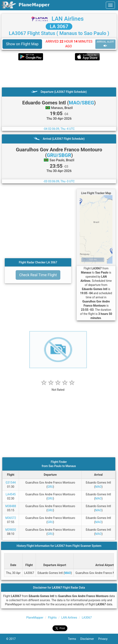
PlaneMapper (35, 618)
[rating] (58, 388)
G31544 (11, 483)
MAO (98, 487)
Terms (74, 639)
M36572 (11, 518)
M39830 (11, 530)
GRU (50, 487)
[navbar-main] (110, 5)
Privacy (105, 639)
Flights (52, 618)
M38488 (11, 506)
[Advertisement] (59, 74)
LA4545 (11, 494)
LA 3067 (59, 26)
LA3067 (87, 618)
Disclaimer (89, 639)
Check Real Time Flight (38, 275)
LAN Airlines (68, 19)
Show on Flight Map (22, 44)
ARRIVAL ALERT (105, 44)
